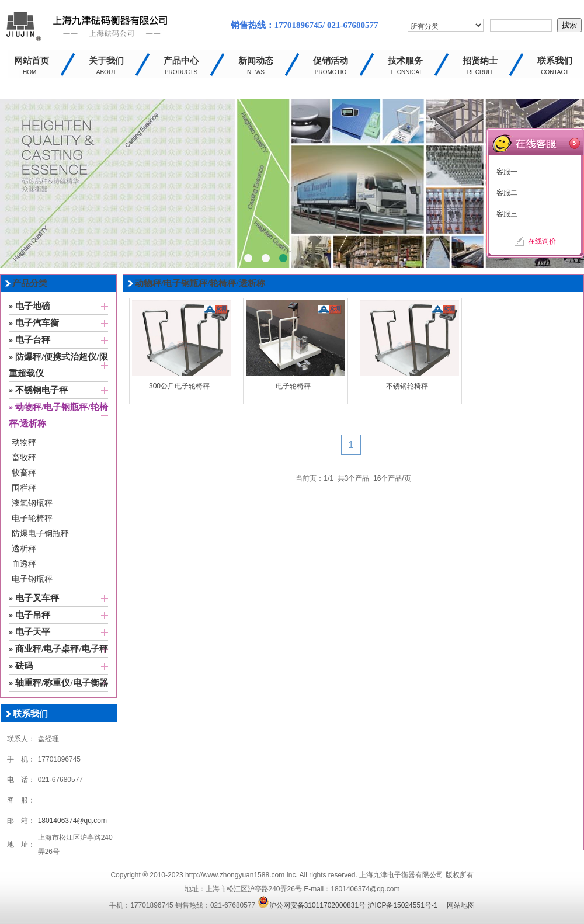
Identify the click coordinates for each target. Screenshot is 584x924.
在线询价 (542, 241)
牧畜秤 (24, 473)
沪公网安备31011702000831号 (312, 905)
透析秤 (24, 549)
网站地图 (461, 905)
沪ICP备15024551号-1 (402, 905)
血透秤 (24, 564)
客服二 (507, 193)
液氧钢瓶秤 (32, 503)
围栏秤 (24, 488)
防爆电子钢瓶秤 (40, 534)
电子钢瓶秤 (32, 579)
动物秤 (24, 442)
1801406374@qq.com (72, 821)
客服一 (507, 172)
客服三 (507, 214)
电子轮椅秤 (32, 518)
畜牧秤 (24, 458)
